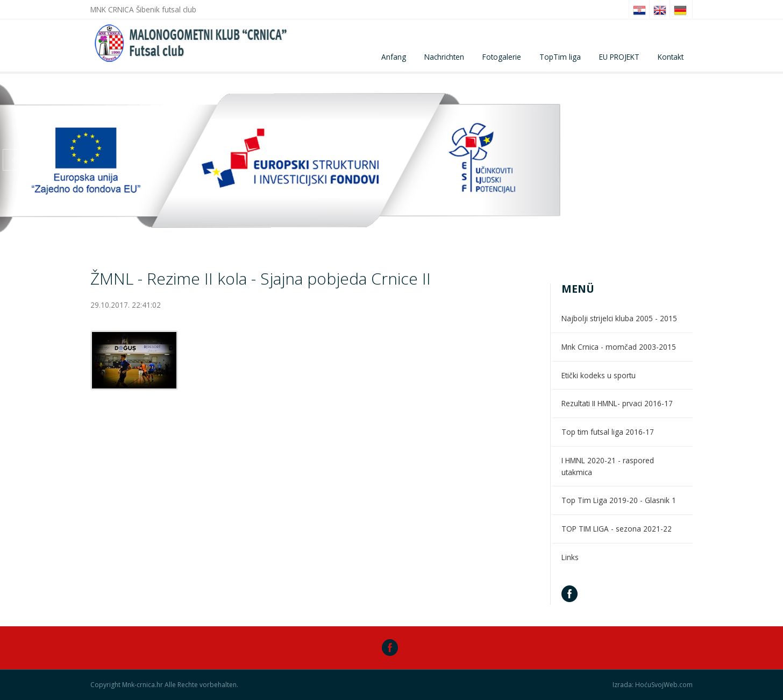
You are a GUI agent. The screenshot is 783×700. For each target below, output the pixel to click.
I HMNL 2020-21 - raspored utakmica (608, 466)
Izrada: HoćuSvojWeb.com (653, 685)
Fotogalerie (502, 57)
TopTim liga (560, 57)
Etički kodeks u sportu (599, 375)
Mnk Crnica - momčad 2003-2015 (619, 347)
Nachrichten (444, 57)
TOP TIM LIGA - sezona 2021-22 (617, 529)
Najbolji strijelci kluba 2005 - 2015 (619, 318)
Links (570, 557)
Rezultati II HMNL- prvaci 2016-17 (617, 403)
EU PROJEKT (619, 57)
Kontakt (671, 57)
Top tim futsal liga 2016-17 (608, 432)
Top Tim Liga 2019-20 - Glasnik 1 (619, 500)
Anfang (394, 57)
